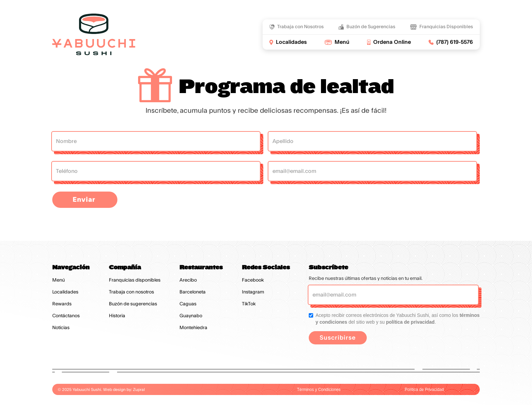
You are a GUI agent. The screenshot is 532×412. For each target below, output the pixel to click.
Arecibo (188, 280)
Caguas (188, 304)
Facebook (253, 280)
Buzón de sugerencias (133, 304)
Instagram (253, 292)
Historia (117, 316)
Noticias (61, 328)
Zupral (139, 390)
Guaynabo (191, 316)
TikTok (249, 304)
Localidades (65, 292)
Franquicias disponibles (135, 280)
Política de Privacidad (424, 390)
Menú (59, 280)
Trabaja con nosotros (131, 292)
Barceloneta (193, 292)
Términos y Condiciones (319, 390)
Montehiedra (193, 328)
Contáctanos (66, 316)
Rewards (62, 304)
